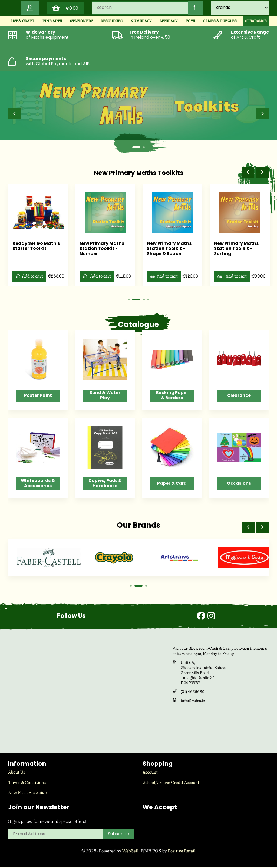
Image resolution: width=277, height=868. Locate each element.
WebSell (130, 852)
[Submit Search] (195, 8)
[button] (15, 114)
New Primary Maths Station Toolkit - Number (102, 249)
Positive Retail (182, 852)
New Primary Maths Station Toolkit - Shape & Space (169, 249)
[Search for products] (140, 8)
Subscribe (119, 835)
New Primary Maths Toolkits (138, 174)
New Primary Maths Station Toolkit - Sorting (236, 249)
